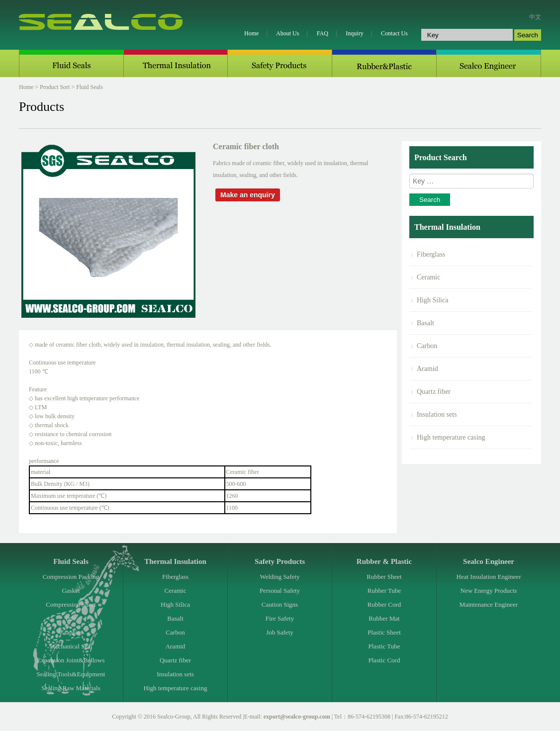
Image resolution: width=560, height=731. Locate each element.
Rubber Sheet (384, 577)
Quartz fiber (434, 392)
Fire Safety (280, 618)
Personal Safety (280, 591)
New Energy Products (489, 591)
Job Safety (280, 632)
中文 (535, 17)
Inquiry (354, 33)
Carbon (427, 346)
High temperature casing (451, 437)
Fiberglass (431, 254)
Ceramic (428, 277)
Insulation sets (437, 414)
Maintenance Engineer (489, 604)
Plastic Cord (384, 660)
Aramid (427, 369)
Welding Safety (280, 577)
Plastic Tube (384, 646)
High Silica (432, 300)
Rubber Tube (384, 591)
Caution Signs (280, 604)
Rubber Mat (384, 618)
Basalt (425, 323)
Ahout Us (287, 33)
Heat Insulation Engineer (489, 577)
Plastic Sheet (384, 632)
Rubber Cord (384, 604)
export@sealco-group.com (297, 717)
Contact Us (394, 33)
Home (251, 33)
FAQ (323, 33)
